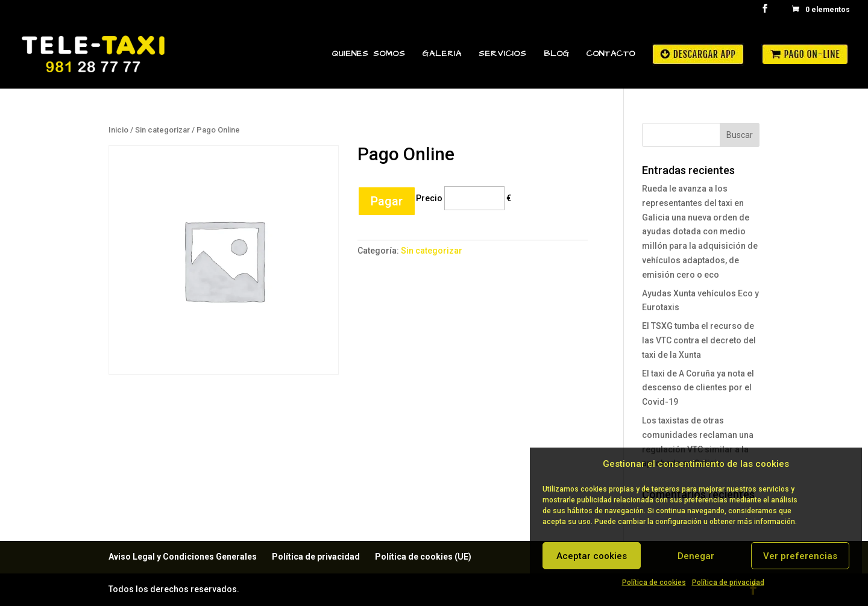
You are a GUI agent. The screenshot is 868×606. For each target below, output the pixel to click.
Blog (557, 55)
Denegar (696, 556)
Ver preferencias (800, 556)
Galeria (442, 55)
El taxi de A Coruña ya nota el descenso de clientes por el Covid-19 (698, 388)
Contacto (611, 55)
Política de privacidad (728, 583)
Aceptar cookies (592, 556)
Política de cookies (654, 583)
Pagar (387, 201)
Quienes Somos (369, 55)
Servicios (503, 55)
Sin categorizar (162, 130)
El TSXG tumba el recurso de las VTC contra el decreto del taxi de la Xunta (699, 340)
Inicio (118, 130)
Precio (429, 198)
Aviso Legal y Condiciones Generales (183, 557)
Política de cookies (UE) (423, 557)
